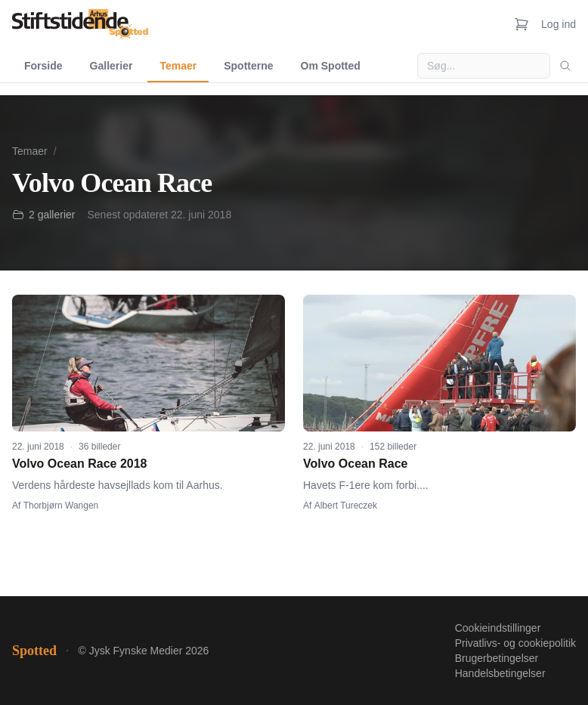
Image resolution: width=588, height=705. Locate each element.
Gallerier (111, 66)
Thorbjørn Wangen (61, 506)
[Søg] (565, 66)
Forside (43, 66)
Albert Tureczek (346, 506)
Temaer (178, 66)
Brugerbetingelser (497, 658)
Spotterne (248, 66)
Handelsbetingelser (500, 673)
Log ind (559, 24)
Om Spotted (331, 66)
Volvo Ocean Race (355, 464)
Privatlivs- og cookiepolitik (515, 643)
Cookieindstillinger (498, 628)
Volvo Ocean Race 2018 (79, 464)
